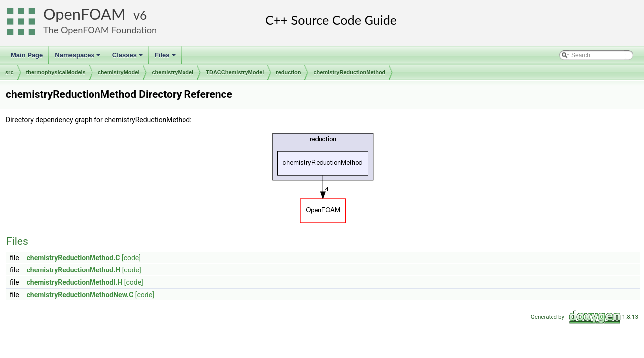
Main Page (27, 55)
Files (166, 58)
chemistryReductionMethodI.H (75, 282)
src (10, 72)
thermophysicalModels (56, 72)
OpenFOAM (85, 14)
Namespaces (78, 58)
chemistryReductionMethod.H (74, 270)
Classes (128, 58)
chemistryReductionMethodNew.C (80, 295)
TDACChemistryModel (235, 72)
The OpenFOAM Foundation (100, 30)
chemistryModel (119, 72)
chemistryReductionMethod (349, 72)
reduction (288, 72)
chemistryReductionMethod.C (74, 258)
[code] (131, 258)
